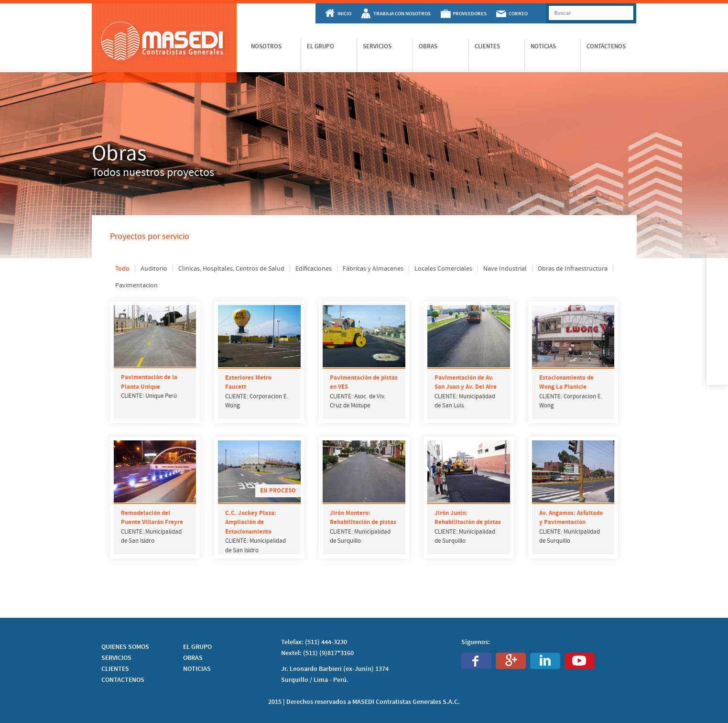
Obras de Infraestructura (573, 269)
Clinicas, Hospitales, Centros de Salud (231, 269)
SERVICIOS (116, 658)
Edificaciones (314, 269)
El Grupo (321, 46)
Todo (122, 269)
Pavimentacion (136, 285)
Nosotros (266, 46)
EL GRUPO (197, 647)
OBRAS (193, 658)
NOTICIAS (197, 669)
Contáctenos (606, 46)
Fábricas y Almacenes (373, 269)
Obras (428, 46)
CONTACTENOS (123, 680)
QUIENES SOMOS (125, 647)
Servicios (377, 46)
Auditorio (154, 269)
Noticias (543, 46)
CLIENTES (115, 669)
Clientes (487, 46)
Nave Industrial (505, 269)
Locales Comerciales (443, 269)
